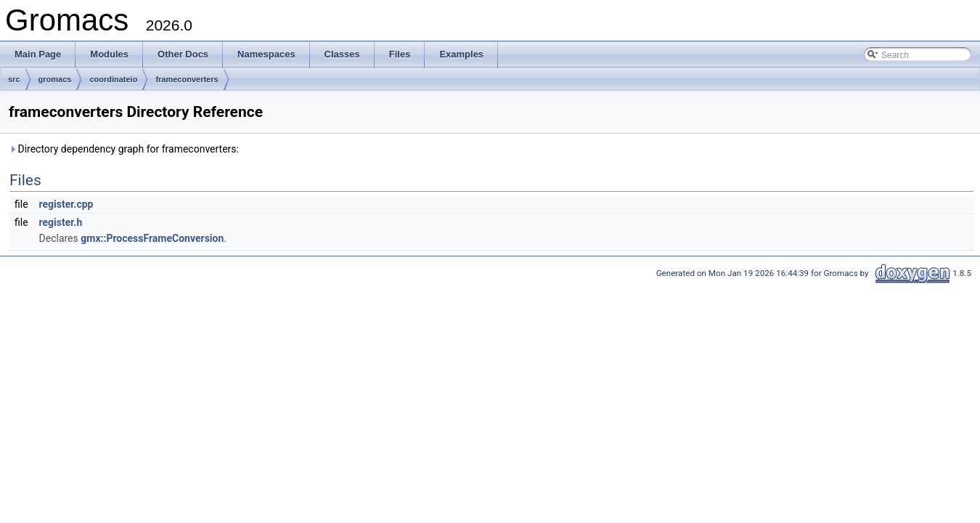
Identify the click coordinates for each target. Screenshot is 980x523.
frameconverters (187, 79)
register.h (61, 222)
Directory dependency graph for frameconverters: (124, 149)
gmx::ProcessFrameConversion (152, 238)
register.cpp (66, 204)
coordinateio (113, 79)
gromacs (55, 79)
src (14, 79)
